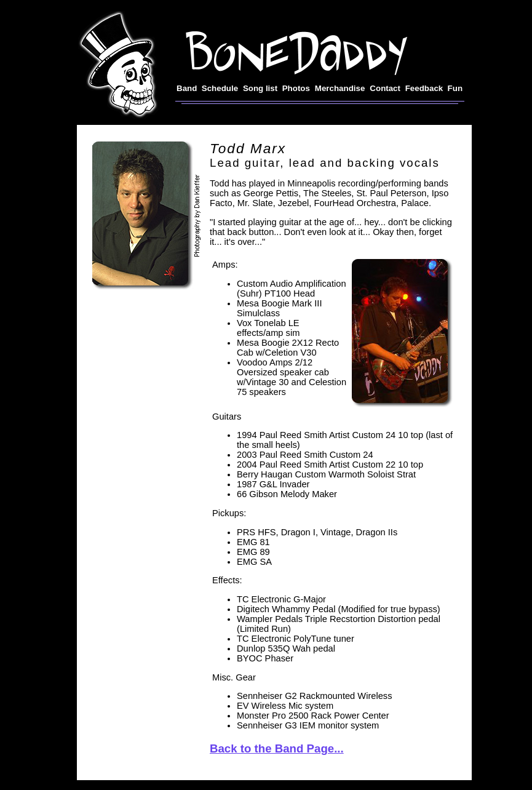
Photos (296, 88)
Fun (455, 88)
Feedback (424, 88)
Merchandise (340, 88)
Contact (385, 88)
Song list (260, 88)
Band (187, 88)
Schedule (220, 88)
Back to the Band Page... (277, 748)
